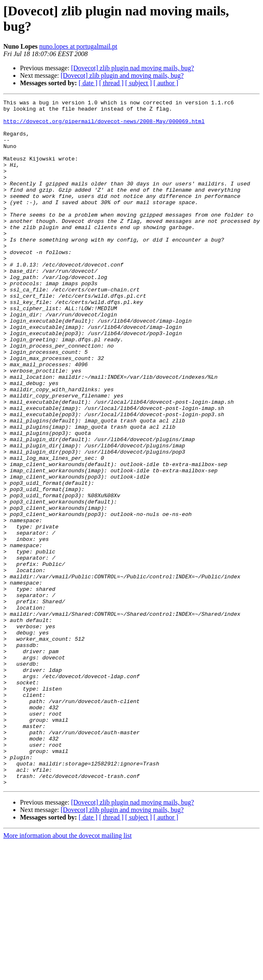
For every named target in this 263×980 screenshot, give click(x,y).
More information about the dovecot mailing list (67, 973)
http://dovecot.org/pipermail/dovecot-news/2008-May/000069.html (104, 126)
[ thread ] (111, 83)
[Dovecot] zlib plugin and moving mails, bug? (122, 75)
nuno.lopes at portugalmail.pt (78, 46)
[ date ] (88, 83)
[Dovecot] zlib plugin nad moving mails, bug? (133, 68)
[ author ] (166, 83)
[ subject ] (139, 83)
